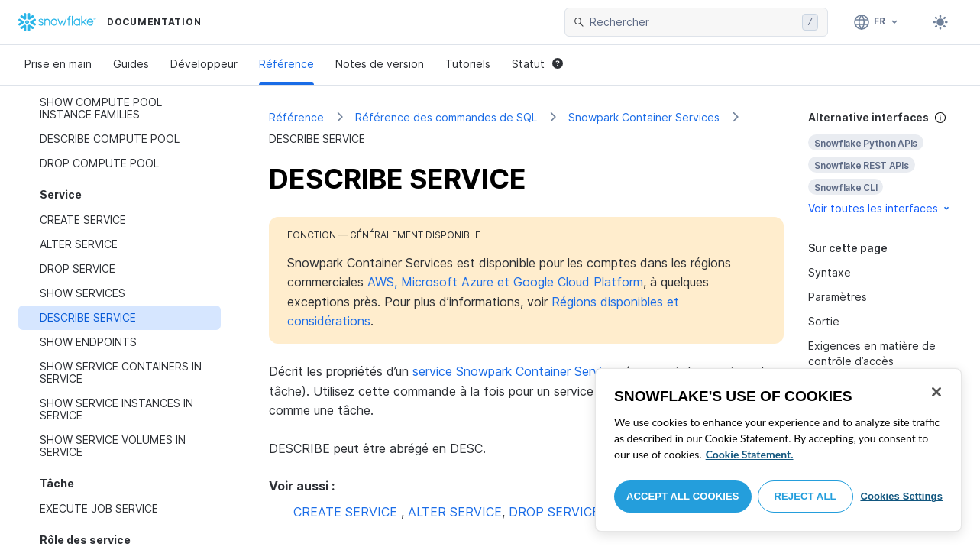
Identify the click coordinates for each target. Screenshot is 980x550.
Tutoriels (468, 64)
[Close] (936, 392)
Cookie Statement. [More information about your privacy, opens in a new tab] (750, 454)
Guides (131, 64)
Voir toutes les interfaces (880, 208)
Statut (537, 64)
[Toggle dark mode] (940, 22)
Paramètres (838, 297)
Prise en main (58, 64)
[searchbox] (693, 22)
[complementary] (882, 163)
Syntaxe (830, 272)
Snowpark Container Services (644, 117)
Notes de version (380, 64)
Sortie (824, 321)
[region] (778, 450)
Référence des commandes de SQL (446, 117)
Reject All (805, 496)
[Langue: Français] (877, 22)
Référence (286, 64)
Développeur (204, 64)
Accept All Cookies (683, 496)
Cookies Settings (901, 496)
